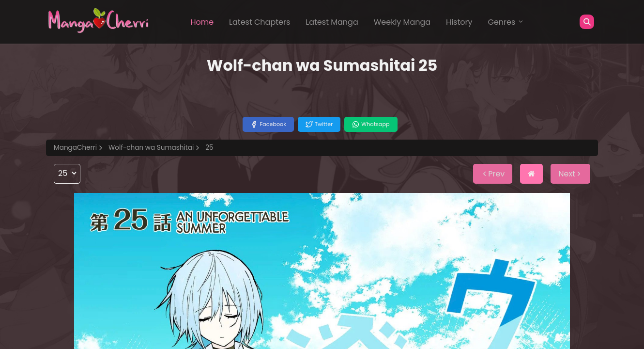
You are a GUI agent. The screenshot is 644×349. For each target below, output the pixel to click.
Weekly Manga (402, 22)
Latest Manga (332, 22)
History (459, 22)
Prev (493, 174)
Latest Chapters (260, 22)
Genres (506, 22)
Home (202, 22)
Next (570, 174)
